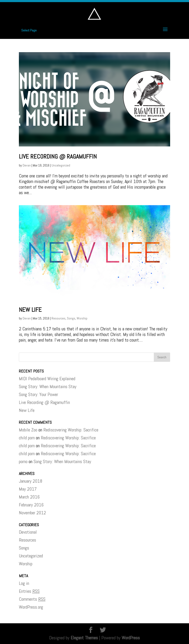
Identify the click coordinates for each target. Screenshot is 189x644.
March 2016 (29, 497)
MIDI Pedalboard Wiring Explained (47, 379)
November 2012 (32, 513)
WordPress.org (31, 607)
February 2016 (31, 505)
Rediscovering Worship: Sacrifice (71, 430)
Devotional (28, 532)
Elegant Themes (84, 638)
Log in (24, 583)
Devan (27, 165)
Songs (71, 318)
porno (23, 461)
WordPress (131, 638)
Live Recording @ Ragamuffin (58, 157)
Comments (32, 599)
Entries (29, 591)
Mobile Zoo (28, 430)
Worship (82, 318)
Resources (58, 318)
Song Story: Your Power (38, 394)
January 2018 (31, 481)
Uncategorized (61, 165)
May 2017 (28, 489)
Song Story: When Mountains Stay (48, 386)
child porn (27, 438)
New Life (30, 310)
